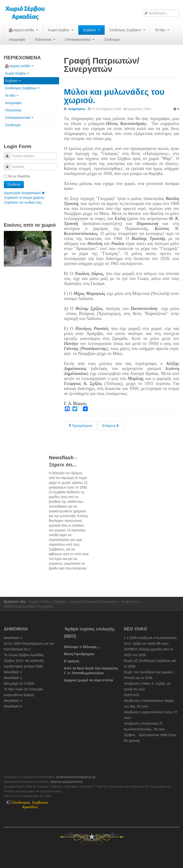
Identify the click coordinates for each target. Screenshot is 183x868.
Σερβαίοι (91, 30)
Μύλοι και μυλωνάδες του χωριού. (114, 96)
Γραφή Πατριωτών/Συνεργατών (94, 602)
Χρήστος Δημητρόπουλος (67, 782)
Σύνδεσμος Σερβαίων (127, 30)
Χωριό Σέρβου (61, 30)
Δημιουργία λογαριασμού (24, 193)
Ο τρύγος (72, 661)
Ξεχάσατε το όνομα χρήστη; (24, 198)
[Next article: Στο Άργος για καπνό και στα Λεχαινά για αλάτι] (110, 426)
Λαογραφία (17, 40)
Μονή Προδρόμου (79, 654)
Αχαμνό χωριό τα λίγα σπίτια (88, 680)
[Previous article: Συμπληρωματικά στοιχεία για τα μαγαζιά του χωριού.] (81, 426)
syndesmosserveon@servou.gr (76, 777)
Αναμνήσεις (130, 602)
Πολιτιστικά (45, 40)
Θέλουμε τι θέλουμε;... (82, 647)
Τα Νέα (162, 30)
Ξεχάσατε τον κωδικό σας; (23, 202)
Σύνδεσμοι (112, 40)
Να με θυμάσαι (17, 176)
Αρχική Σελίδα (39, 602)
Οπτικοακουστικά (80, 40)
